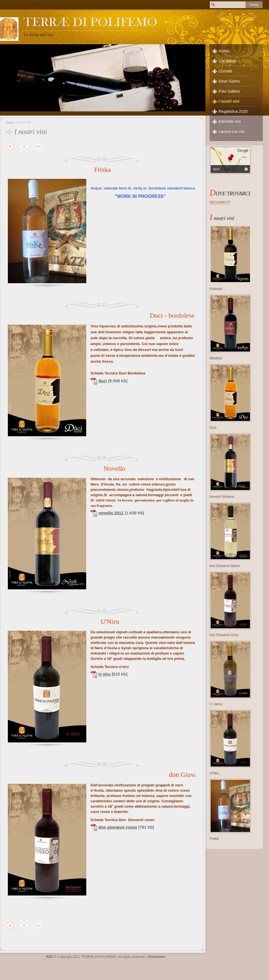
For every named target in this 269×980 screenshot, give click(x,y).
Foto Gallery (229, 91)
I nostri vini (229, 101)
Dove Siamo (229, 81)
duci (103, 381)
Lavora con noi (231, 132)
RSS (49, 957)
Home (10, 122)
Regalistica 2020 (233, 111)
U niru (104, 674)
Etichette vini (230, 121)
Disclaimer (157, 957)
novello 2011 (111, 513)
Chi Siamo (228, 61)
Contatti (225, 71)
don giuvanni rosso (118, 827)
